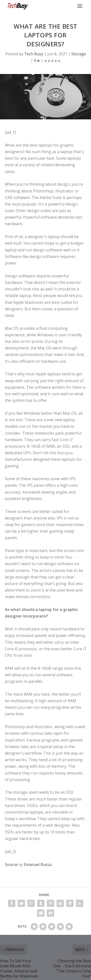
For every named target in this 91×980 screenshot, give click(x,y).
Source (11, 865)
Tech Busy (34, 54)
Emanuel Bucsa (38, 865)
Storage (79, 54)
